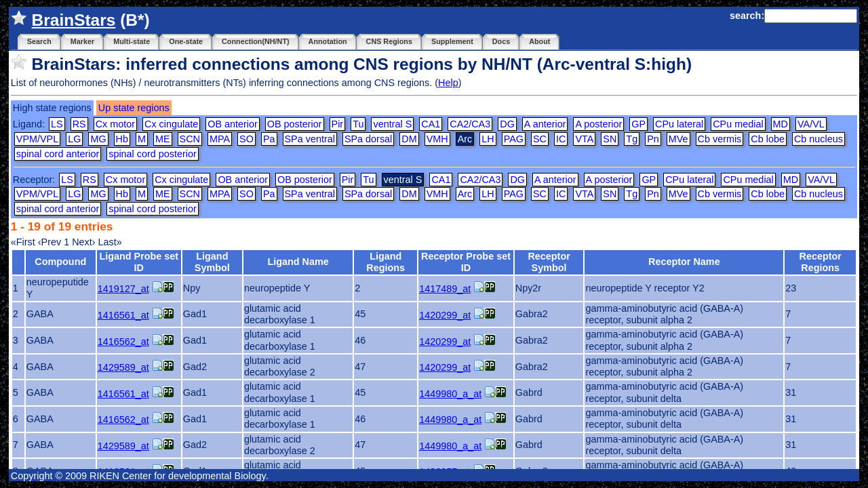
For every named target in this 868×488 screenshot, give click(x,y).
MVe (678, 139)
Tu (358, 124)
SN (610, 139)
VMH (437, 139)
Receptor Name (684, 262)
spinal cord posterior (153, 154)
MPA (220, 139)
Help (448, 83)
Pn (653, 139)
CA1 (431, 124)
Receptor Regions (821, 262)
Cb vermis (720, 139)
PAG (514, 139)
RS (79, 124)
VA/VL (811, 124)
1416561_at (123, 315)
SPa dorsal (368, 139)
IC (561, 139)
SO (246, 139)
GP (638, 124)
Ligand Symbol (212, 262)
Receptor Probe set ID (466, 262)
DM (409, 139)
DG (507, 124)
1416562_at (123, 342)
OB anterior (233, 124)
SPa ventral (310, 139)
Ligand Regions (386, 262)
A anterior (545, 124)
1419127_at (123, 289)
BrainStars (74, 20)
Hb (122, 139)
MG (98, 139)
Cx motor (115, 124)
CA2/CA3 (470, 124)
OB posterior (295, 124)
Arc (465, 194)
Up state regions (134, 108)
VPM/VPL (37, 139)
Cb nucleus (818, 139)
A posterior (598, 124)
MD (781, 124)
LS (57, 124)
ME (163, 139)
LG (74, 139)
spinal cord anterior (58, 154)
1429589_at (123, 367)
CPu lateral (679, 124)
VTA (584, 139)
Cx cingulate (171, 124)
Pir (338, 124)
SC (540, 139)
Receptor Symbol (549, 262)
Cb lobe (768, 139)
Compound (60, 262)
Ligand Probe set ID (139, 262)
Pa (269, 139)
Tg (632, 139)
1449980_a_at (450, 394)
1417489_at (445, 289)
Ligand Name (298, 262)
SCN (190, 139)
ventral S (392, 124)
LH (488, 139)
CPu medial (738, 124)
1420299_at (445, 315)
